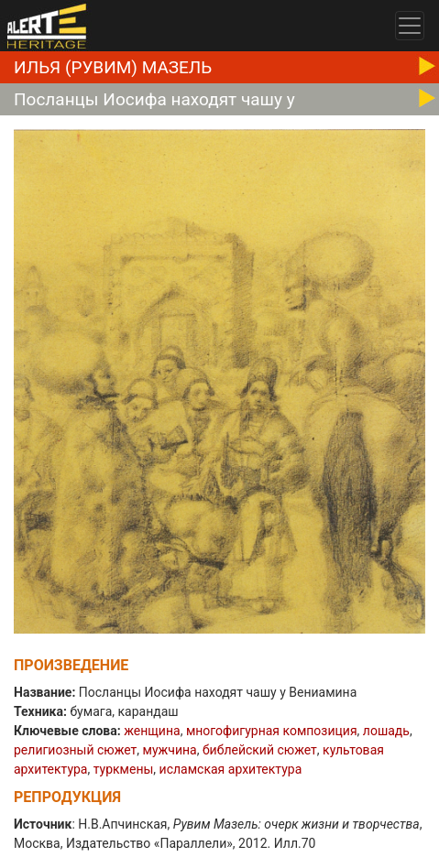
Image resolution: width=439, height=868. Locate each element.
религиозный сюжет (75, 750)
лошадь (386, 731)
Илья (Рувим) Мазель (113, 67)
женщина (152, 731)
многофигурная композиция (272, 731)
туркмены (124, 769)
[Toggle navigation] (410, 26)
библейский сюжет (260, 750)
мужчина (170, 750)
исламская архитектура (231, 769)
